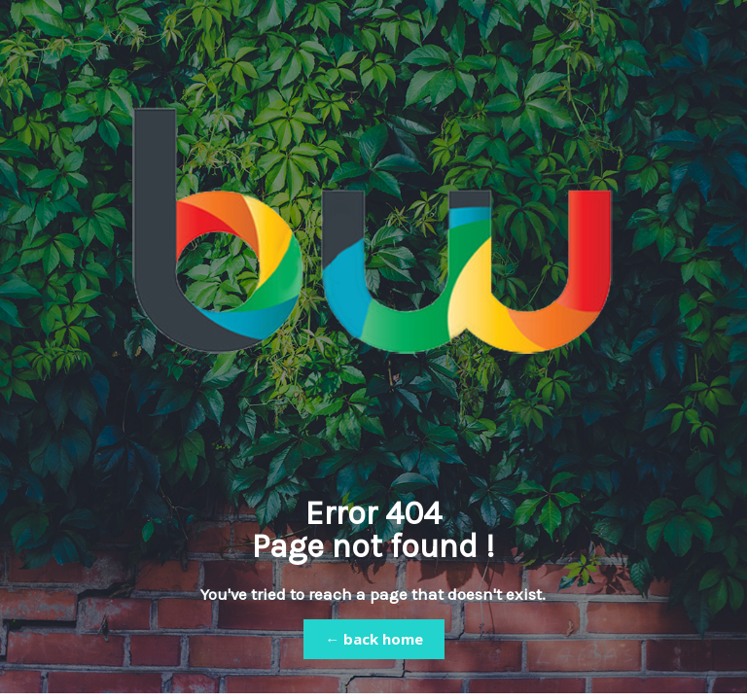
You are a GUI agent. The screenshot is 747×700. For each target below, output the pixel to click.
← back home (374, 639)
